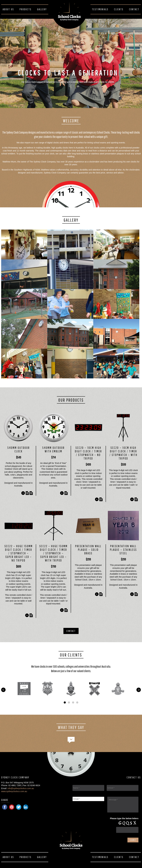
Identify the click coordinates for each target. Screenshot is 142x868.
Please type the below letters (124, 818)
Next (139, 688)
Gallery (42, 9)
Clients (119, 9)
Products (26, 9)
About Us (8, 9)
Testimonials (100, 9)
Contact (134, 9)
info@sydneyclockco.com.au (21, 788)
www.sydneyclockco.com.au (14, 791)
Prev (3, 688)
